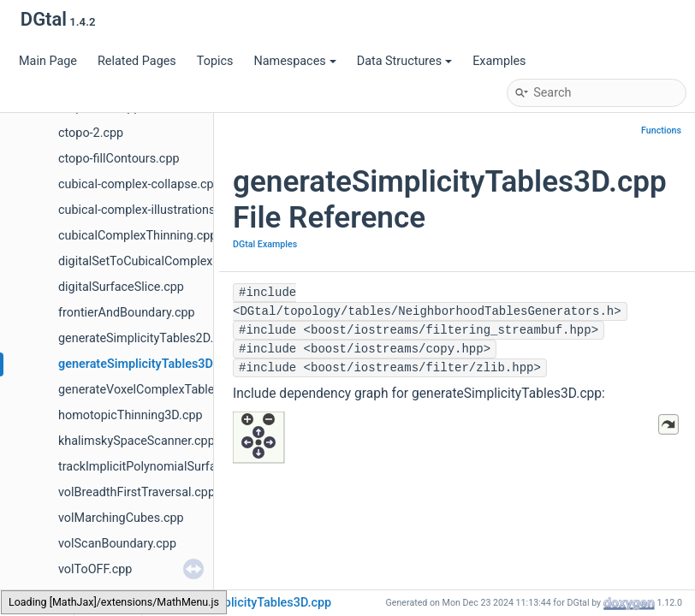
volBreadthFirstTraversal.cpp (137, 492)
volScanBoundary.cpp (117, 544)
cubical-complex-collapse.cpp (140, 184)
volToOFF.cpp (95, 569)
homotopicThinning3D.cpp (131, 415)
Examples (499, 61)
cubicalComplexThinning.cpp (137, 236)
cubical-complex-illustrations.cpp (149, 210)
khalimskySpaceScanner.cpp (137, 441)
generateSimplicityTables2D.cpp (146, 338)
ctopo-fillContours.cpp (119, 159)
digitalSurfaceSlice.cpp (121, 287)
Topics (215, 61)
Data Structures (404, 61)
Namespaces (294, 61)
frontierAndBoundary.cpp (127, 313)
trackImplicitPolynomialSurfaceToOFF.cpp (173, 467)
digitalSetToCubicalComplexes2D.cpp (161, 261)
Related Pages (137, 61)
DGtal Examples (265, 244)
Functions (661, 130)
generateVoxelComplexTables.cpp (151, 390)
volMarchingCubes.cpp (121, 518)
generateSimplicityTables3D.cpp (147, 364)
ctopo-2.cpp (91, 133)
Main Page (48, 61)
